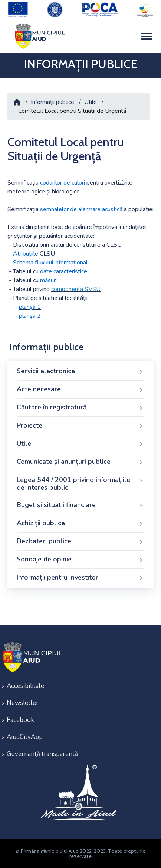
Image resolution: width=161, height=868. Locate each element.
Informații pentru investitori (80, 578)
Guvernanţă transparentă (42, 754)
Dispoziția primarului (39, 245)
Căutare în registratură (80, 408)
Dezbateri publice (80, 541)
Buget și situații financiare (80, 505)
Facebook (20, 720)
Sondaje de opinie (80, 560)
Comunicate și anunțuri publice (80, 462)
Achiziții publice (80, 523)
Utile (91, 102)
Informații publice (52, 102)
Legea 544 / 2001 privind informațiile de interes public (80, 484)
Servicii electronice (80, 371)
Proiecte (80, 426)
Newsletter (23, 703)
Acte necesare (80, 389)
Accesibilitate (25, 686)
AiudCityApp (25, 737)
